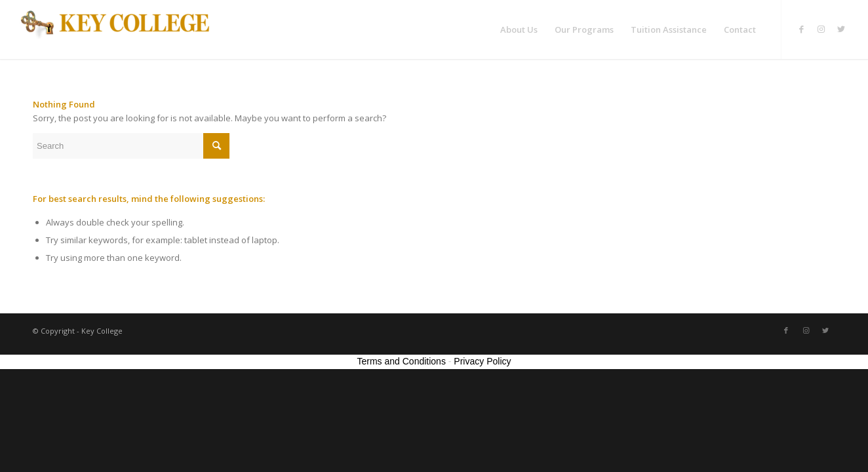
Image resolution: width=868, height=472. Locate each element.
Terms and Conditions (402, 361)
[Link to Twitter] (841, 29)
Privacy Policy (482, 361)
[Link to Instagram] (821, 29)
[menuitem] (519, 29)
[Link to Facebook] (802, 29)
